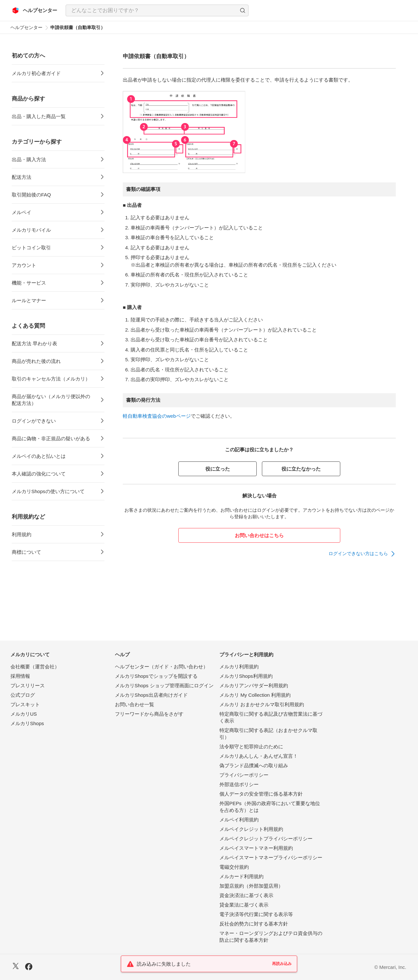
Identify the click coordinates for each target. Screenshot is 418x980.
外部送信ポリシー (239, 784)
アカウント (24, 265)
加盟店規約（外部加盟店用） (251, 886)
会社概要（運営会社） (35, 667)
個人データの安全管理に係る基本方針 (261, 794)
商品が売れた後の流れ (36, 361)
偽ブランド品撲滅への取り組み (254, 765)
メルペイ (22, 212)
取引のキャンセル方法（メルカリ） (51, 379)
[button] (243, 10)
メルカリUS (24, 714)
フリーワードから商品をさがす (149, 714)
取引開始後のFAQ (31, 195)
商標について (26, 552)
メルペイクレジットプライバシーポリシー (266, 839)
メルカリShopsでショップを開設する (156, 676)
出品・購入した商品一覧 (39, 116)
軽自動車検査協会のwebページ (157, 416)
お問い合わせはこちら (259, 535)
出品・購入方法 (29, 159)
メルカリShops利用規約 (246, 676)
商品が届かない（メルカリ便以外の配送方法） (51, 400)
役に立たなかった (301, 469)
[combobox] (157, 10)
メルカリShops (27, 723)
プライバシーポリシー (244, 775)
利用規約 (22, 534)
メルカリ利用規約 (239, 667)
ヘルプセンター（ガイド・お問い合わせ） (161, 667)
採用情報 (20, 676)
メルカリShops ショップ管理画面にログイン (164, 685)
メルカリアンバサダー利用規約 (254, 685)
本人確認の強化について (39, 474)
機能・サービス (29, 283)
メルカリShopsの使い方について (48, 491)
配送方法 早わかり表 (34, 343)
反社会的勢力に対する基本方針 (254, 924)
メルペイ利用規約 (239, 820)
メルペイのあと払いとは (39, 456)
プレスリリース (28, 685)
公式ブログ (23, 695)
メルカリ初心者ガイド (36, 73)
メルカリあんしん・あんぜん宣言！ (259, 756)
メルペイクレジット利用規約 (251, 829)
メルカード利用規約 (241, 876)
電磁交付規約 (234, 867)
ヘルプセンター (26, 27)
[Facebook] (29, 967)
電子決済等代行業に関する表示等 (256, 914)
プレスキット (25, 704)
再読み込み (282, 964)
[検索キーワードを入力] (152, 10)
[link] (362, 554)
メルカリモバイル (31, 230)
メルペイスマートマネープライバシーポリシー (271, 857)
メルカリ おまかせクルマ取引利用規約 (262, 704)
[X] (16, 967)
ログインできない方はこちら (358, 553)
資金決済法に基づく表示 (246, 895)
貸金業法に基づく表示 (244, 905)
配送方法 (22, 177)
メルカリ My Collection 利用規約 (255, 695)
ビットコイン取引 (31, 248)
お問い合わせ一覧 (135, 704)
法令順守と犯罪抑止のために (251, 747)
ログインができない (34, 421)
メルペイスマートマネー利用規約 (256, 848)
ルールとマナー (29, 300)
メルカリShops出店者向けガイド (151, 695)
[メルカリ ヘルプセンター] (35, 10)
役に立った (218, 469)
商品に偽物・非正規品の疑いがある (51, 438)
